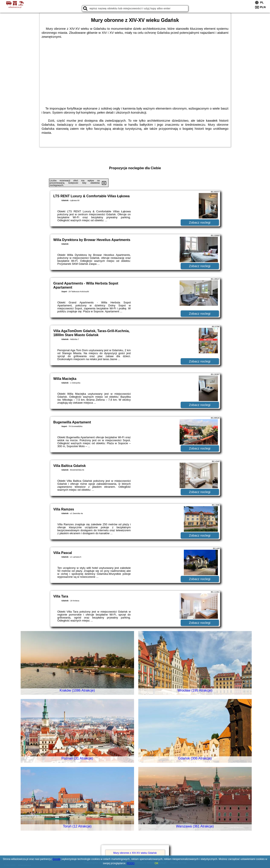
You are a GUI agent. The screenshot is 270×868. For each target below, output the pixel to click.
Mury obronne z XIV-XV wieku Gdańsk (135, 853)
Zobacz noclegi (200, 222)
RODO (131, 863)
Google (56, 859)
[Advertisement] (135, 70)
